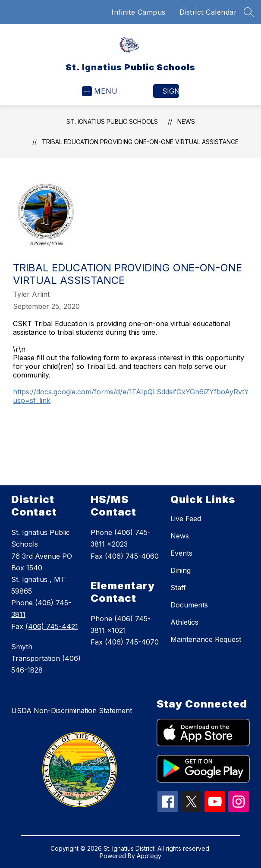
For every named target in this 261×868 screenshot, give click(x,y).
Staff (178, 588)
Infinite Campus (138, 12)
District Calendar (208, 12)
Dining (181, 570)
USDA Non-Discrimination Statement (72, 711)
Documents (189, 605)
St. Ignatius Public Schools (112, 121)
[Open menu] (100, 91)
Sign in (171, 91)
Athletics (184, 622)
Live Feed (186, 519)
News (186, 121)
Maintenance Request (206, 639)
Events (181, 553)
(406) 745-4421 (52, 626)
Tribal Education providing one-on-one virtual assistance (140, 142)
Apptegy (149, 856)
